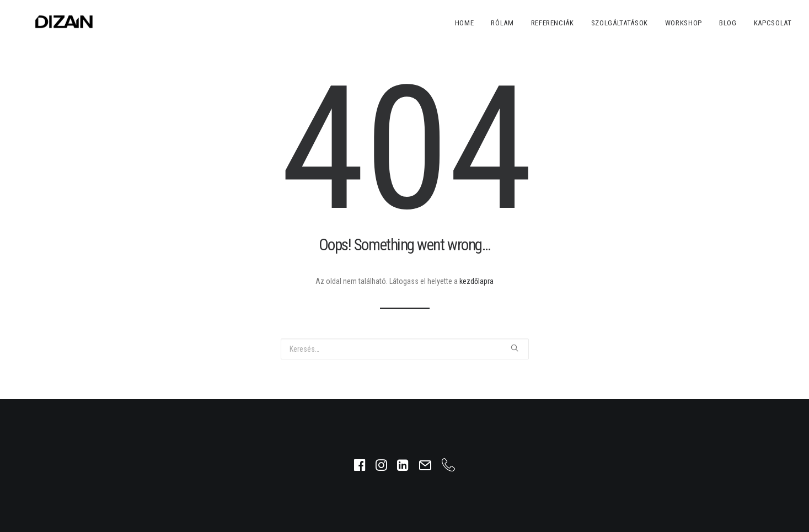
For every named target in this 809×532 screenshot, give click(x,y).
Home (465, 23)
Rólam (502, 23)
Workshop (684, 23)
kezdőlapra (476, 281)
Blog (728, 23)
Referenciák (553, 23)
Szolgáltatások (620, 23)
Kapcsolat (773, 23)
